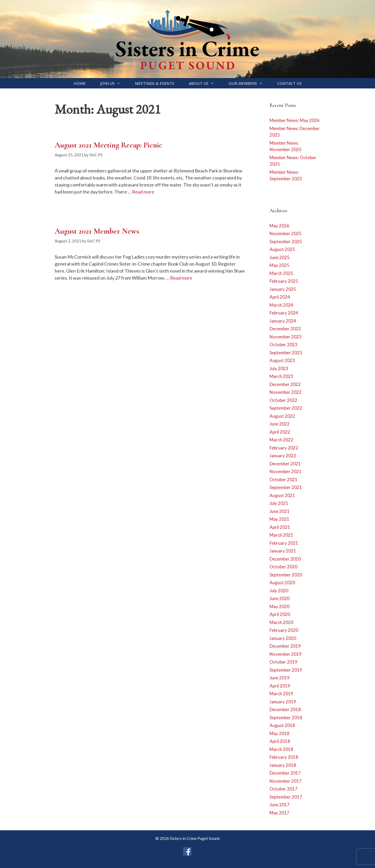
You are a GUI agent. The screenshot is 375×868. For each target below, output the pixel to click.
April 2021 (280, 527)
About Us (205, 83)
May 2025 (279, 265)
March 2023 (281, 376)
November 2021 (286, 471)
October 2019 (283, 662)
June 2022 (280, 424)
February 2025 (284, 281)
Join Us (114, 83)
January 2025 (283, 289)
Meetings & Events (155, 83)
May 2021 (279, 519)
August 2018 (282, 725)
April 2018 (280, 741)
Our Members (249, 83)
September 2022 (286, 408)
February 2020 (284, 630)
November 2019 (286, 654)
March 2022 (281, 440)
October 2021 (283, 480)
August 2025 (282, 249)
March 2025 (281, 273)
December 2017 (285, 773)
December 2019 (285, 646)
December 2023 (285, 329)
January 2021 (283, 551)
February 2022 (284, 448)
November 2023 (286, 337)
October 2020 (283, 567)
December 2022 (285, 384)
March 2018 (281, 749)
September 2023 (286, 353)
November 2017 (286, 781)
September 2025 (286, 242)
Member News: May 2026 (295, 120)
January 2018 (283, 765)
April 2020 (280, 614)
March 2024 (281, 305)
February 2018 (284, 757)
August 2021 (282, 495)
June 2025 (280, 257)
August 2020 (282, 583)
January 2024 (283, 321)
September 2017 (286, 797)
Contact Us (289, 83)
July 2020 (279, 591)
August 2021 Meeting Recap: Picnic (108, 145)
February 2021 (284, 543)
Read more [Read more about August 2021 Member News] (181, 278)
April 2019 (280, 686)
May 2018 (279, 733)
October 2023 (283, 345)
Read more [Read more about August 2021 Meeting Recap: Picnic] (143, 192)
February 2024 (284, 313)
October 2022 (283, 400)
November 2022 (286, 392)
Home (80, 83)
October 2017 (283, 789)
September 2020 (286, 575)
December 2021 (285, 464)
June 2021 (280, 511)
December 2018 (285, 709)
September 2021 (286, 487)
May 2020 (279, 606)
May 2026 (279, 226)
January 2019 (283, 702)
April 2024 (280, 297)
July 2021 (279, 503)
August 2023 (282, 360)
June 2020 (280, 598)
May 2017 (279, 813)
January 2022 (283, 456)
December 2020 (285, 559)
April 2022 (280, 432)
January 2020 (283, 638)
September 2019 (286, 670)
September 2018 (286, 718)
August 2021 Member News (97, 231)
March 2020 (281, 622)
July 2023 (279, 368)
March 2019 (281, 694)
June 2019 (280, 678)
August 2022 (282, 416)
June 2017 (280, 805)
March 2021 (281, 535)
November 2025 (286, 233)
